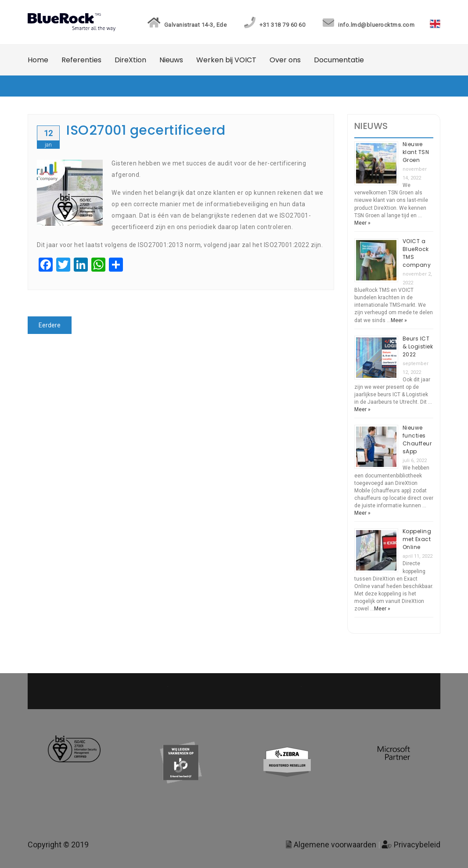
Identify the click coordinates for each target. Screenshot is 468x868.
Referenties (81, 60)
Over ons (285, 60)
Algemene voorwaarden (331, 845)
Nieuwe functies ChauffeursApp (417, 439)
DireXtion (130, 60)
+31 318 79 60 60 (274, 25)
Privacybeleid (411, 845)
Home (38, 60)
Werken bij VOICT (226, 60)
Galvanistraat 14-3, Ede (186, 25)
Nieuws (171, 60)
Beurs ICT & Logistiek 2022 (418, 346)
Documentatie (339, 60)
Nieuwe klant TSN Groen (416, 152)
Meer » (362, 223)
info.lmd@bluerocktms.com (367, 25)
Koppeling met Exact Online (417, 539)
